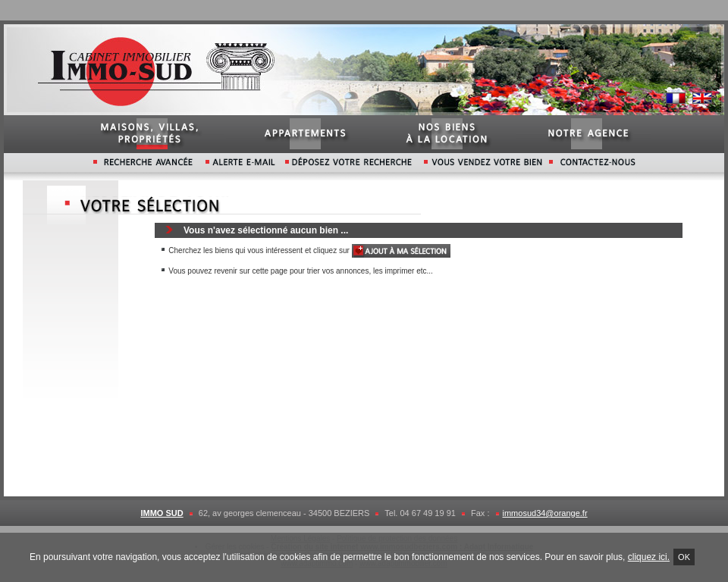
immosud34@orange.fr (545, 513)
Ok (684, 557)
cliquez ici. (649, 557)
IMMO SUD (162, 513)
